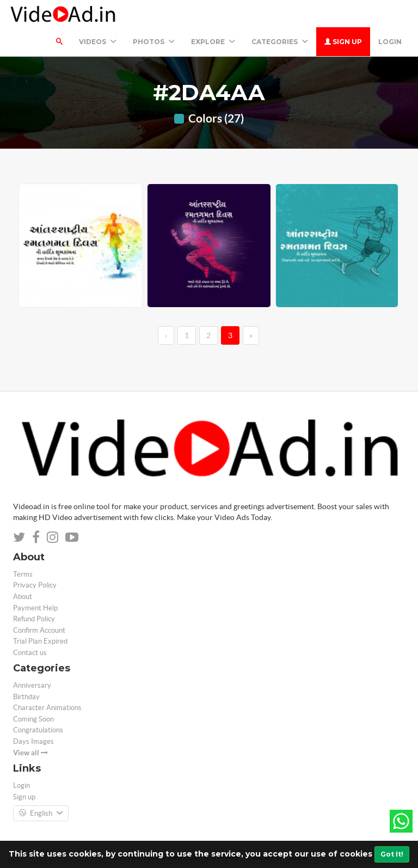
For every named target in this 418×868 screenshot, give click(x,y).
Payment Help (35, 608)
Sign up (343, 42)
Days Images (33, 741)
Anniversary (32, 685)
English (41, 814)
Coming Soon (33, 719)
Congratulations (38, 730)
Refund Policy (34, 619)
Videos (98, 42)
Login (390, 42)
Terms (23, 574)
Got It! (392, 854)
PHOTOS (154, 42)
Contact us (30, 653)
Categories (280, 42)
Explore (213, 42)
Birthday (26, 697)
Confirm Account (39, 630)
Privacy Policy (35, 585)
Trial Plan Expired (40, 641)
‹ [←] (166, 335)
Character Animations (47, 708)
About (23, 597)
